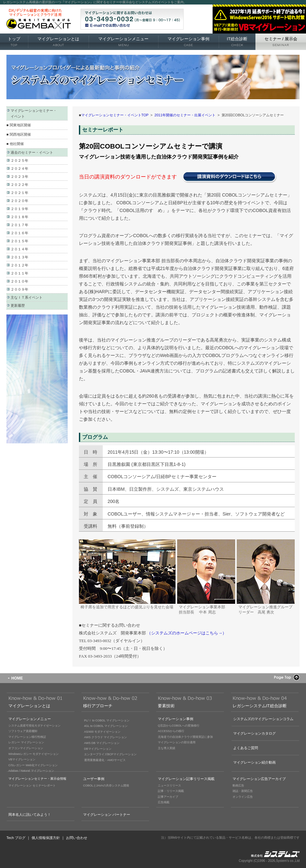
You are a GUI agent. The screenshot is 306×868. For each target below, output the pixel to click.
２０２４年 (19, 169)
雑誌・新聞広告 (243, 791)
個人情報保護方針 (46, 838)
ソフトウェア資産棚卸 (23, 731)
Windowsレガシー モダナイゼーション (33, 754)
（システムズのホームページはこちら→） (187, 633)
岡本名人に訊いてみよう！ (30, 815)
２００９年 (19, 289)
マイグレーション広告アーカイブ (259, 779)
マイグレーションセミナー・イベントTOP (115, 115)
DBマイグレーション (98, 749)
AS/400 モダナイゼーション (102, 732)
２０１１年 (19, 273)
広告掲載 (164, 802)
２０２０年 (19, 201)
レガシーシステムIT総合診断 (260, 706)
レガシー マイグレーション (26, 742)
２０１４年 (19, 249)
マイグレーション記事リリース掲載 (186, 779)
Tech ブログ (16, 838)
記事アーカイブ (168, 797)
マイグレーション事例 (188, 42)
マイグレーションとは (58, 42)
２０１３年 (19, 257)
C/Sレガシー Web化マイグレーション (33, 765)
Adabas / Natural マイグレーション (31, 771)
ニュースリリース (169, 786)
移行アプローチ (98, 706)
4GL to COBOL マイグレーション (106, 726)
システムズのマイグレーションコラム (263, 719)
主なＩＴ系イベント (27, 297)
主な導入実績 (167, 748)
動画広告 (238, 786)
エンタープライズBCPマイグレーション (110, 754)
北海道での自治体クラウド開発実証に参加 (185, 737)
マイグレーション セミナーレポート (32, 786)
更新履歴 (18, 305)
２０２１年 (19, 193)
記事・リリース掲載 (171, 791)
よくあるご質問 (246, 748)
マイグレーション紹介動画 (254, 762)
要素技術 (166, 706)
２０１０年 (19, 281)
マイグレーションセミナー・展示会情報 (37, 779)
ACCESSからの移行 (171, 731)
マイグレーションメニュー (123, 42)
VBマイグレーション (22, 759)
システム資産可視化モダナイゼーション (34, 726)
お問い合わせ (77, 838)
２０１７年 (19, 225)
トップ (14, 42)
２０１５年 (19, 241)
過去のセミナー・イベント (32, 152)
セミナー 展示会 (281, 42)
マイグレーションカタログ (254, 733)
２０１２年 (19, 265)
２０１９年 (19, 209)
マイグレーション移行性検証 (27, 737)
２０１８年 (19, 217)
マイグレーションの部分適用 (177, 742)
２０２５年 (19, 160)
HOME (17, 678)
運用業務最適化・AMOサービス (105, 760)
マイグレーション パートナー (107, 815)
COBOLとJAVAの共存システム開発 (106, 786)
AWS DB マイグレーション (102, 743)
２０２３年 (19, 177)
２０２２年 (19, 185)
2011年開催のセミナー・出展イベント (185, 115)
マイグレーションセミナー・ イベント (34, 113)
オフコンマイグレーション (26, 748)
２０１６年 (19, 233)
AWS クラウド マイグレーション (105, 737)
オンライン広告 (243, 797)
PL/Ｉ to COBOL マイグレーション (107, 720)
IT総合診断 (237, 42)
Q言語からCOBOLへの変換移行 (179, 726)
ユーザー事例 (94, 779)
